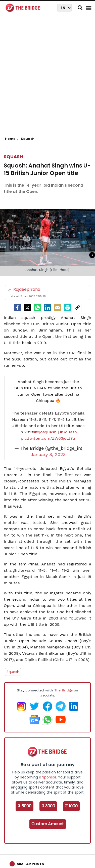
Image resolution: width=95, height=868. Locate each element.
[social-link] (78, 308)
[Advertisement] (47, 78)
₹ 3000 (48, 806)
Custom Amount (48, 824)
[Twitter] (27, 308)
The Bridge (63, 690)
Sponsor (49, 777)
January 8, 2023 (48, 454)
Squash (13, 157)
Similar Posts (30, 864)
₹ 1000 (71, 806)
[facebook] (17, 308)
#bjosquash (45, 432)
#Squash (68, 432)
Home (12, 139)
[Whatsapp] (37, 308)
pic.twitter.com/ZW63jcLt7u (48, 438)
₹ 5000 (25, 806)
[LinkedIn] (47, 308)
